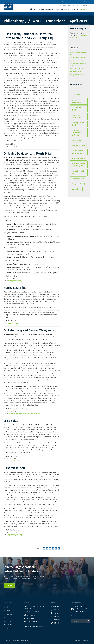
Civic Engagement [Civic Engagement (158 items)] (78, 124)
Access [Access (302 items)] (76, 95)
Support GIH (84, 9)
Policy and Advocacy (77, 75)
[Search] (31, 9)
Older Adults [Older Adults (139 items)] (78, 179)
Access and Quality (76, 69)
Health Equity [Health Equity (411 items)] (78, 158)
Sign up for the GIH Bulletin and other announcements (81, 609)
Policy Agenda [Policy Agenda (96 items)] (78, 184)
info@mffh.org (13, 323)
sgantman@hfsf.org (15, 535)
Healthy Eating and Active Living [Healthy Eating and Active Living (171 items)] (78, 165)
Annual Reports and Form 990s (35, 627)
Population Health (76, 72)
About (35, 9)
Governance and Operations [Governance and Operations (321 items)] (77, 152)
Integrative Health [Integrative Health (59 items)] (78, 172)
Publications (49, 9)
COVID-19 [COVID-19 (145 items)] (77, 140)
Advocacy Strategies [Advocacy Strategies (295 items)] (77, 101)
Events (57, 9)
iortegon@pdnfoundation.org (18, 461)
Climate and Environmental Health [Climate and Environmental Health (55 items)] (77, 133)
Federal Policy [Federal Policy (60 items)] (78, 146)
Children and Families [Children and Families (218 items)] (77, 117)
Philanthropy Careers (65, 6)
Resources (64, 9)
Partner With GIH (74, 9)
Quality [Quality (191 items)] (76, 189)
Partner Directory (77, 2)
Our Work (41, 9)
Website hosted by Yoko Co (83, 640)
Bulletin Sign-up (84, 6)
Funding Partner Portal (66, 2)
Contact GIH (75, 6)
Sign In (85, 2)
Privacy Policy (25, 640)
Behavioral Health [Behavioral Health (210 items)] (78, 109)
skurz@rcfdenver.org (15, 281)
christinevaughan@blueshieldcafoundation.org (24, 414)
